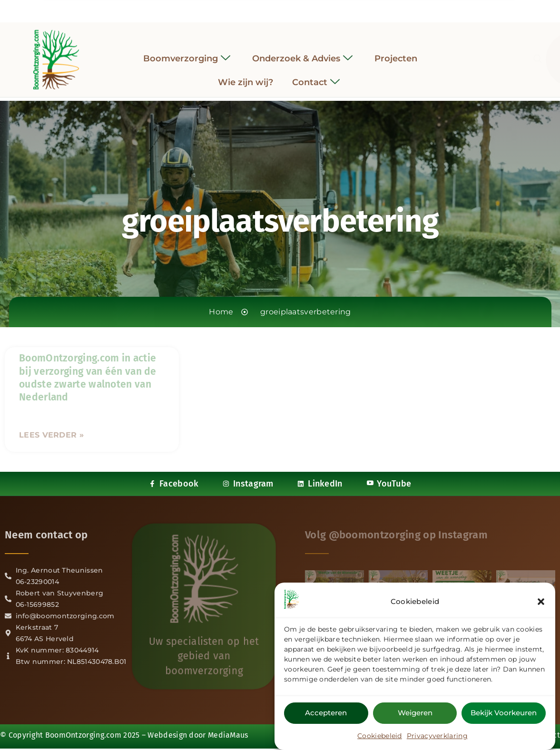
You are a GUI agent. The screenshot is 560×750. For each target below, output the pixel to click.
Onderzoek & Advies (302, 52)
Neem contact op (46, 535)
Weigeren (415, 713)
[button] (541, 602)
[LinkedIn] (289, 9)
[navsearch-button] (457, 53)
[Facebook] (254, 9)
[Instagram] (272, 9)
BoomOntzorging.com (83, 735)
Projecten (396, 52)
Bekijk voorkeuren (504, 713)
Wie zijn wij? (246, 76)
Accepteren (326, 713)
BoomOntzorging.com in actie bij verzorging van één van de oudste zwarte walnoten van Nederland (88, 378)
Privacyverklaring (437, 736)
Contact (316, 76)
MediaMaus (228, 735)
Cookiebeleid (380, 736)
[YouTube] (306, 9)
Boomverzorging (187, 52)
